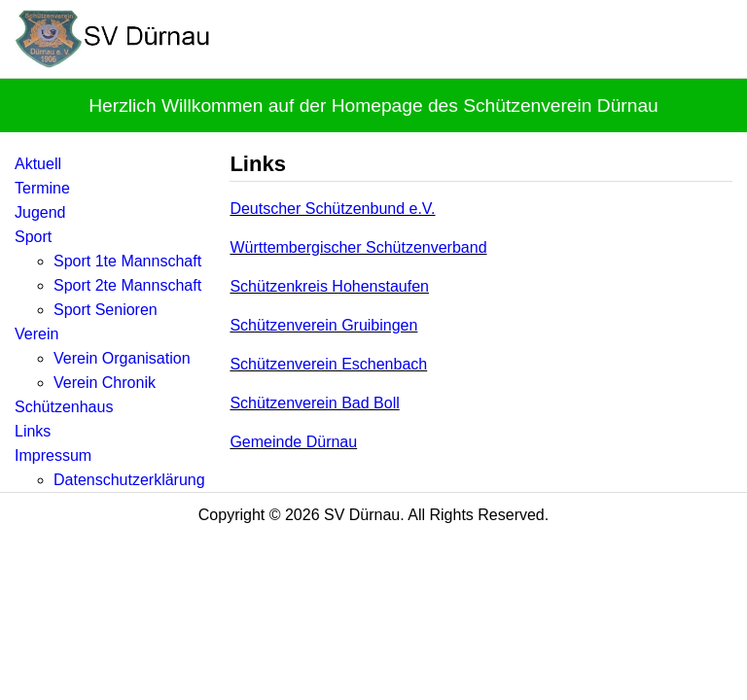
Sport (33, 237)
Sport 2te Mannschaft (127, 285)
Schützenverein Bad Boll (314, 403)
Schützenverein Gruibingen (323, 325)
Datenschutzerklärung (129, 480)
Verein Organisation (122, 358)
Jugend (40, 212)
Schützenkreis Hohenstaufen (329, 286)
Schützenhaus (64, 407)
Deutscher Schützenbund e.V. (332, 209)
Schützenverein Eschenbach (328, 364)
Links (33, 431)
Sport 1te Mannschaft (127, 261)
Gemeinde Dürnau (293, 442)
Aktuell (38, 164)
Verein (36, 334)
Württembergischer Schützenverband (358, 247)
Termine (42, 188)
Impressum (53, 455)
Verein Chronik (105, 383)
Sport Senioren (106, 310)
